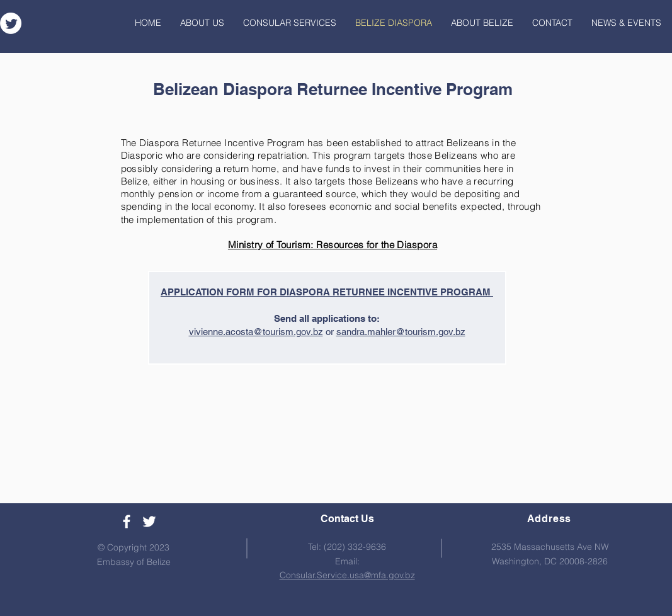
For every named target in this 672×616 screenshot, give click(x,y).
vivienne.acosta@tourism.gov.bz (256, 332)
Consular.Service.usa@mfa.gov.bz (347, 575)
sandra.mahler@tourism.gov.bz (401, 332)
